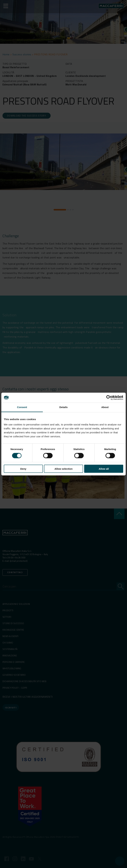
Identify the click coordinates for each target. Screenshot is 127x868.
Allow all (104, 469)
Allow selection (63, 469)
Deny (23, 469)
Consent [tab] (22, 407)
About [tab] (105, 407)
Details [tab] (63, 407)
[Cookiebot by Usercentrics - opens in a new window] (109, 398)
